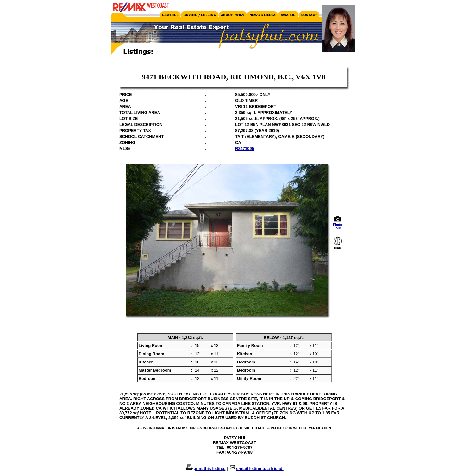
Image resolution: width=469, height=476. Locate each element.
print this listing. (209, 469)
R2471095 (245, 148)
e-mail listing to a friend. (260, 469)
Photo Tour (338, 225)
